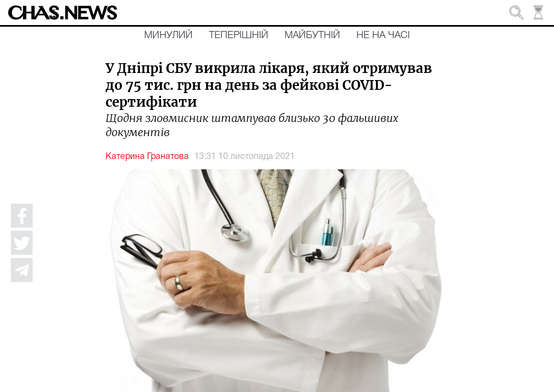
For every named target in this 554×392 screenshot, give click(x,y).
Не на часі (383, 35)
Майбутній (312, 35)
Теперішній (239, 35)
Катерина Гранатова (147, 157)
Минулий (168, 35)
